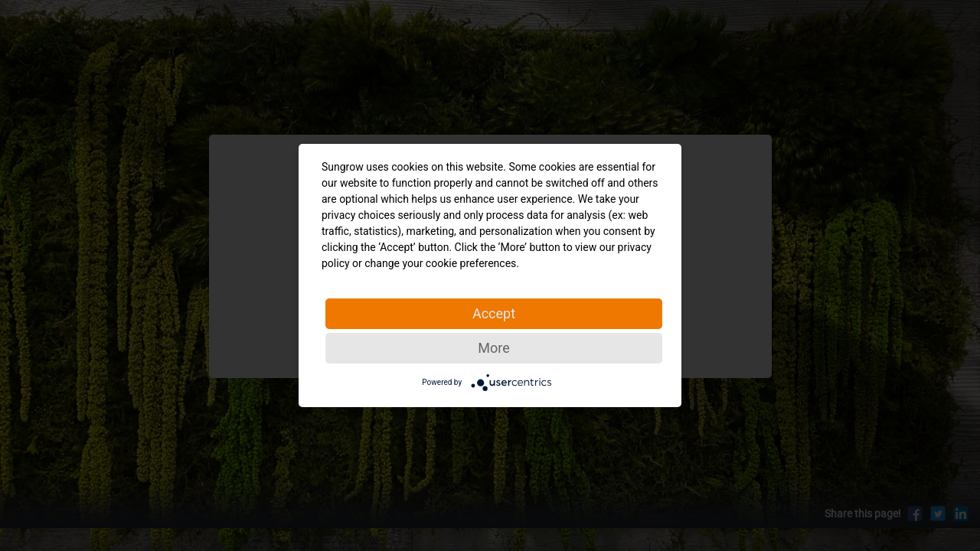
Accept (494, 313)
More (493, 348)
